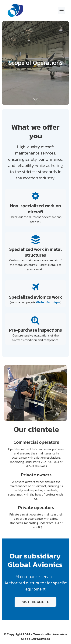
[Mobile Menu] (62, 10)
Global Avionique (48, 302)
